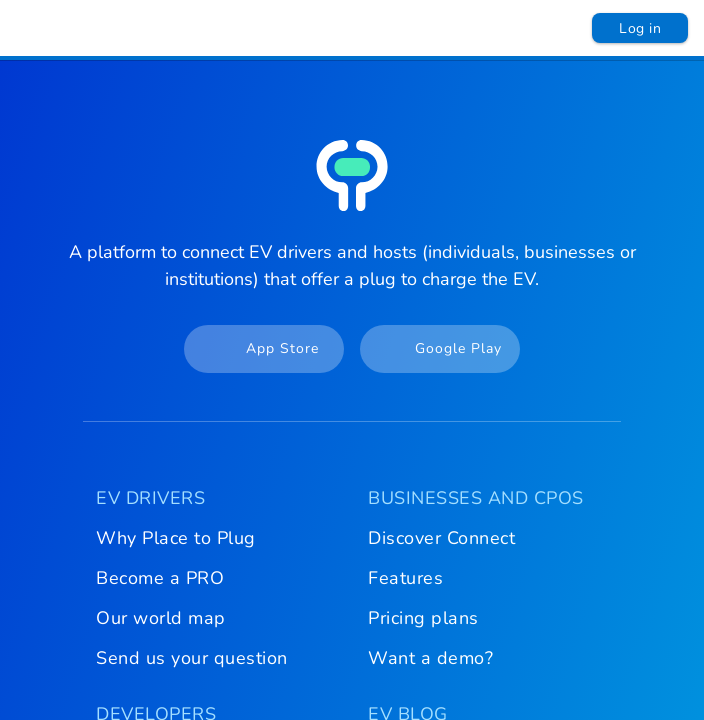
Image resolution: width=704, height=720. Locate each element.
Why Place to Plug (176, 538)
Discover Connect (441, 538)
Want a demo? (430, 658)
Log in (640, 28)
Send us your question (192, 658)
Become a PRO (160, 578)
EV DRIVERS (150, 498)
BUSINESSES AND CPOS (476, 498)
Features (405, 578)
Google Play (433, 349)
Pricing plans (423, 618)
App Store (253, 349)
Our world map (161, 618)
